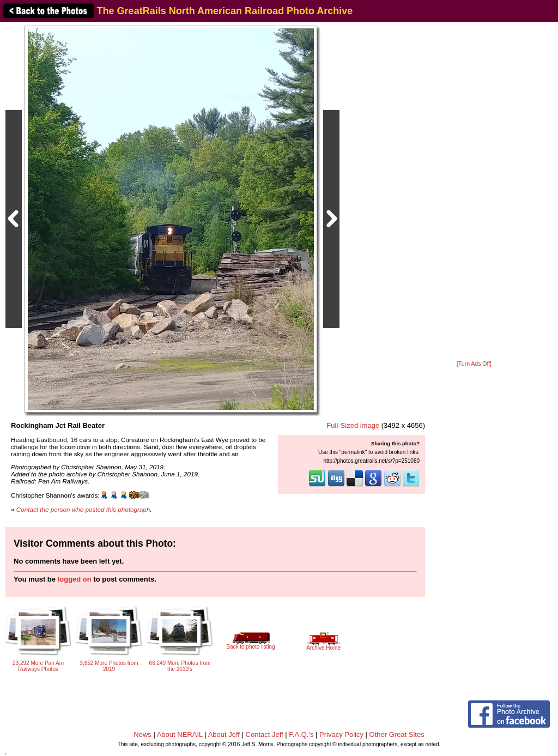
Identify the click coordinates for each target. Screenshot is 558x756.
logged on (75, 579)
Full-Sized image (353, 425)
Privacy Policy (341, 734)
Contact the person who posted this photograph (83, 509)
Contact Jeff (265, 734)
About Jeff (224, 734)
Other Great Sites (397, 734)
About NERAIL (180, 734)
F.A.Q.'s (301, 734)
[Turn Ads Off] (474, 364)
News (142, 734)
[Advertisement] (474, 192)
